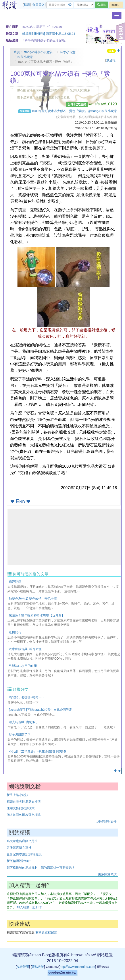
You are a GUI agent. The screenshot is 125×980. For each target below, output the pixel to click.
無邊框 (111, 60)
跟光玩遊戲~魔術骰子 (24, 722)
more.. (116, 5)
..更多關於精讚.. (107, 874)
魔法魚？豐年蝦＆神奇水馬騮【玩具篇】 (37, 615)
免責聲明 (23, 967)
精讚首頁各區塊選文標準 (24, 802)
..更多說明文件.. (107, 821)
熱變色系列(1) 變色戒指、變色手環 (33, 598)
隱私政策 (38, 967)
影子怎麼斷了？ (20, 734)
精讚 (27, 5)
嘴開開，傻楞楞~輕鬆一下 (27, 697)
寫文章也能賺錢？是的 (22, 841)
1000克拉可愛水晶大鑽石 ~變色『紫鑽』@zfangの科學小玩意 (74, 111)
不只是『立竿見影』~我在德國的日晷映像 (38, 751)
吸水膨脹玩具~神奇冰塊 (25, 649)
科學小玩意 (68, 52)
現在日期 (12, 27)
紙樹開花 (15, 632)
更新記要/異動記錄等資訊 (24, 854)
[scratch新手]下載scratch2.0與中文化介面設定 (40, 710)
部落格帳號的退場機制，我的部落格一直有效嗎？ (41, 868)
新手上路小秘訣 (17, 795)
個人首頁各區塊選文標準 (24, 815)
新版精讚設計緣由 (19, 861)
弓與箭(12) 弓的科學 (23, 666)
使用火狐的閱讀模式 (21, 808)
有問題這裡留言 (46, 932)
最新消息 (12, 40)
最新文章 (12, 34)
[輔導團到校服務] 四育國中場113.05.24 (48, 34)
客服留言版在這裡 (19, 848)
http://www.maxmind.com (77, 967)
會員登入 (38, 5)
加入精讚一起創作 (29, 907)
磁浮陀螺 (15, 582)
